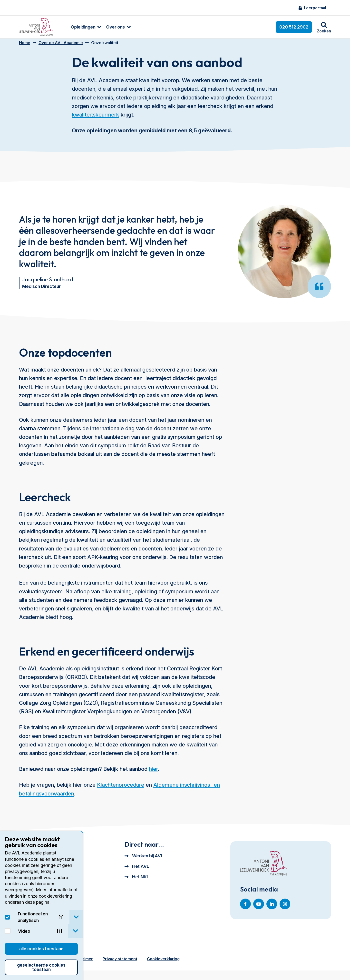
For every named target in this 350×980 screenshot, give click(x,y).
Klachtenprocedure (121, 788)
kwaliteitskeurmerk (96, 118)
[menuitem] (76, 27)
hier (153, 773)
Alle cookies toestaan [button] (41, 949)
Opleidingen (75, 27)
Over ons (108, 27)
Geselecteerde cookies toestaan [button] (41, 967)
